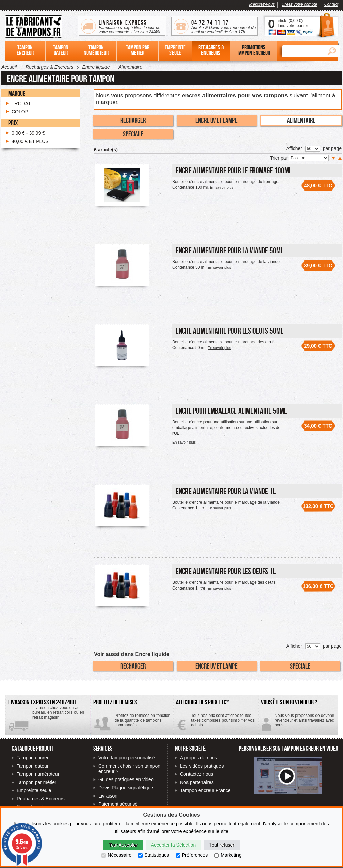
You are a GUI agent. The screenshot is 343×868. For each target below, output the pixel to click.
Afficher (294, 148)
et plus (30, 141)
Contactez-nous (298, 723)
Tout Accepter (123, 845)
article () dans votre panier (292, 23)
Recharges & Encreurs (41, 799)
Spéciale (133, 134)
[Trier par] (309, 158)
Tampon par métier (37, 782)
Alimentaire (301, 120)
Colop (20, 112)
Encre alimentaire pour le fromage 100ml (234, 170)
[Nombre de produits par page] (313, 149)
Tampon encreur (34, 758)
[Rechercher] (303, 51)
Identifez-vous (262, 4)
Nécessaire (116, 855)
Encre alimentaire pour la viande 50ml (230, 250)
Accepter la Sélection (174, 845)
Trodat (21, 103)
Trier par (279, 158)
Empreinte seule (34, 790)
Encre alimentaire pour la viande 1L (226, 491)
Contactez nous (197, 774)
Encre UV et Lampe (216, 120)
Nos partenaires (197, 782)
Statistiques (153, 855)
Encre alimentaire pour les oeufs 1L (226, 571)
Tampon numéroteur (38, 774)
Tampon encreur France (205, 790)
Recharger (133, 120)
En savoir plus (222, 187)
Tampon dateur (32, 766)
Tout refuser (222, 845)
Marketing (228, 855)
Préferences (192, 855)
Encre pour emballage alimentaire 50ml (231, 411)
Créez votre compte (300, 4)
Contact (331, 4)
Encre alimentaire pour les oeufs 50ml (230, 331)
